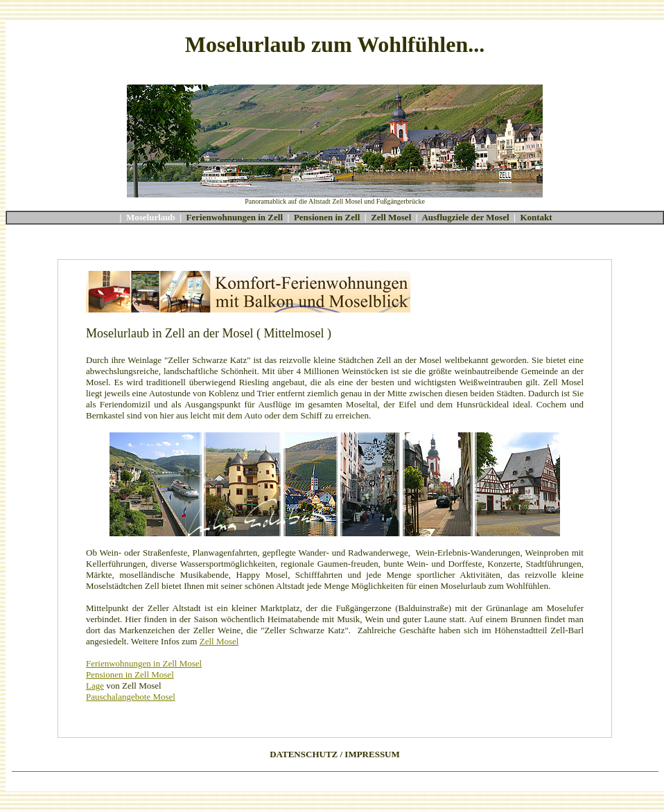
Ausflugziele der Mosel (465, 217)
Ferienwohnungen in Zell (235, 217)
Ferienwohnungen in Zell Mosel (144, 663)
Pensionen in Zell (327, 217)
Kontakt (536, 217)
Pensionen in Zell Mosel (130, 674)
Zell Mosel (391, 217)
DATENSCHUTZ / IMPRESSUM (335, 754)
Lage (95, 686)
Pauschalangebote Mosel (131, 697)
